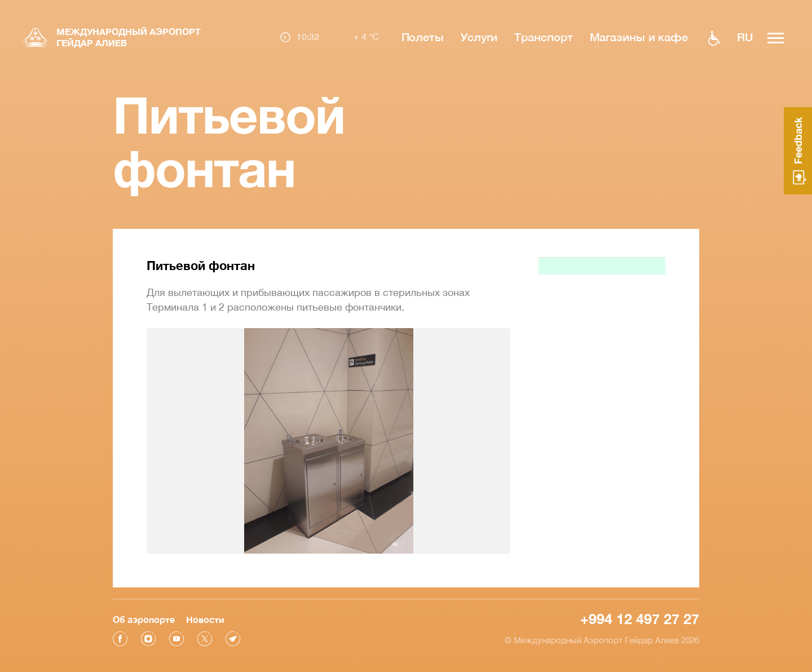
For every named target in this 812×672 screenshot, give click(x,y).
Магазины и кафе (639, 37)
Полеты (423, 37)
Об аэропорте (144, 619)
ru (745, 37)
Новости (205, 619)
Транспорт (543, 37)
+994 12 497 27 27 (640, 619)
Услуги (479, 37)
